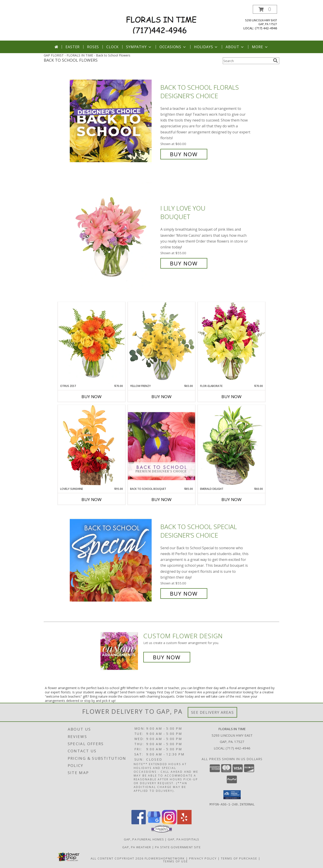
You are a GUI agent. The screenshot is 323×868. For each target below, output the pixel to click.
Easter (73, 47)
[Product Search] (247, 61)
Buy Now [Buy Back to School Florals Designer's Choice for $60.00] (184, 154)
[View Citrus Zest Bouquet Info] (92, 343)
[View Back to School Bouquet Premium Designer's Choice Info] (161, 446)
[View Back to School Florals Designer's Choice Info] (114, 121)
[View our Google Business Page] (154, 823)
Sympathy (139, 47)
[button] (265, 9)
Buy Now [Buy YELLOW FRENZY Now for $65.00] (161, 397)
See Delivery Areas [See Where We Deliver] (213, 712)
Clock (112, 47)
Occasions (173, 47)
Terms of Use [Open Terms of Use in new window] (176, 861)
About (235, 47)
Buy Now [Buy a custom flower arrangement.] (167, 657)
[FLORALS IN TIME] (163, 23)
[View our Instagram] (169, 823)
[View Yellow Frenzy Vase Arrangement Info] (161, 343)
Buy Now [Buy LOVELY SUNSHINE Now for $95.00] (92, 499)
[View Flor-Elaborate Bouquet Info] (231, 343)
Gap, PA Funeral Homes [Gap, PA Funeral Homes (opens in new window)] (144, 839)
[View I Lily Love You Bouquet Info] (114, 236)
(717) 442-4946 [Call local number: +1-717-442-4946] (266, 28)
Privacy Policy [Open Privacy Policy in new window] (203, 858)
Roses (93, 47)
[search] (275, 61)
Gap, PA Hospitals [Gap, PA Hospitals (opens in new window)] (183, 839)
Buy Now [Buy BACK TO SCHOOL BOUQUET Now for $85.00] (161, 499)
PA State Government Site (178, 847)
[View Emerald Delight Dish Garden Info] (231, 446)
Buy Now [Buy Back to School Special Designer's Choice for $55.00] (184, 593)
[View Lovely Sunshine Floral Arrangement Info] (92, 446)
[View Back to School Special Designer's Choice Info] (114, 560)
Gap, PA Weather (137, 847)
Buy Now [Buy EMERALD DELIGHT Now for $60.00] (231, 499)
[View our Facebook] (139, 823)
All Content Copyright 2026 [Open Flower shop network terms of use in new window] (117, 858)
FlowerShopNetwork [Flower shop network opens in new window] (165, 858)
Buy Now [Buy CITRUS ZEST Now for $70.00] (92, 397)
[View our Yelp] (184, 823)
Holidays (206, 47)
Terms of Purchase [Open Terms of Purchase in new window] (239, 858)
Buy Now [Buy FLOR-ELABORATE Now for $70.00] (231, 397)
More (260, 47)
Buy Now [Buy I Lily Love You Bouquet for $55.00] (184, 263)
